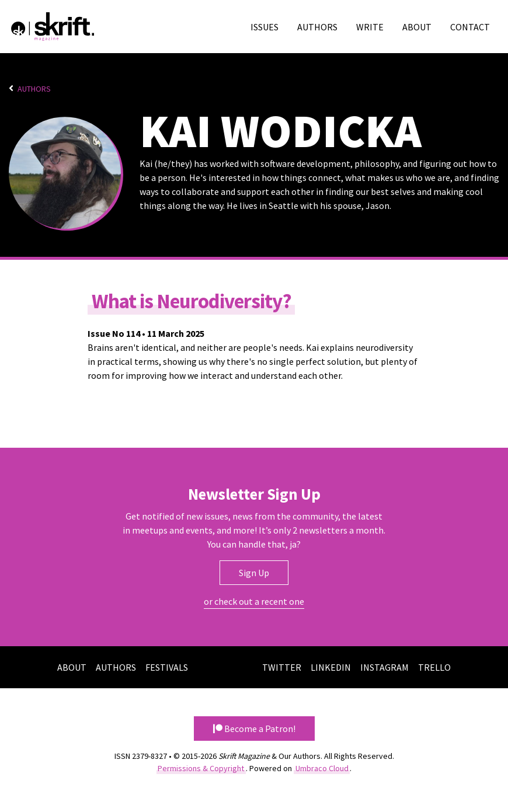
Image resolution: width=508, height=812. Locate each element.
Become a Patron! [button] (254, 729)
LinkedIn (331, 667)
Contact (470, 27)
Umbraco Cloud (322, 768)
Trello (434, 667)
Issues (265, 27)
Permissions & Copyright (201, 768)
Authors (317, 27)
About (417, 27)
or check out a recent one (254, 601)
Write (370, 27)
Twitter (282, 667)
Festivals (167, 667)
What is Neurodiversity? (192, 301)
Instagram (385, 667)
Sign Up (254, 573)
